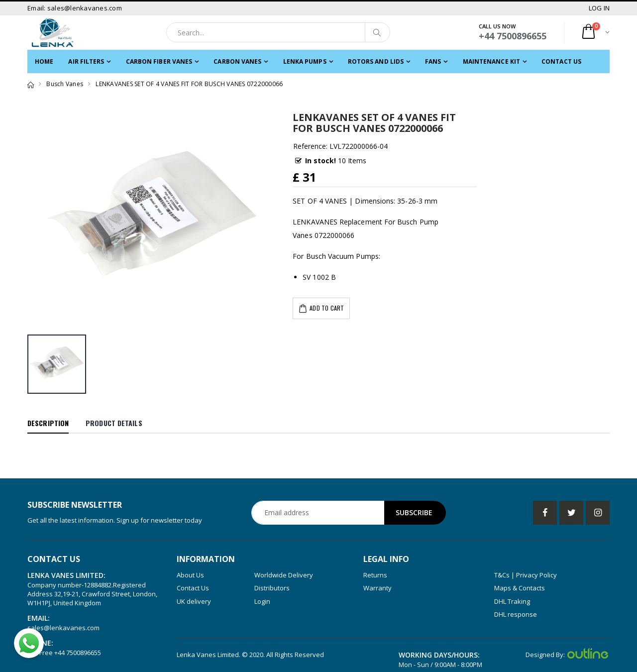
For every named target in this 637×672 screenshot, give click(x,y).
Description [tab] (48, 423)
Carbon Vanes (237, 61)
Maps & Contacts (520, 588)
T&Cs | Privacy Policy (526, 575)
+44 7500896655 (78, 653)
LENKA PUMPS (305, 61)
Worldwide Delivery (284, 575)
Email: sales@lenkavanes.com (75, 8)
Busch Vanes (65, 84)
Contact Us (561, 61)
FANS (433, 61)
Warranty (377, 588)
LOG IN (599, 8)
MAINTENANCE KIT (492, 61)
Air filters (86, 61)
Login (262, 601)
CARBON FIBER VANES (159, 61)
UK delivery (194, 601)
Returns (375, 575)
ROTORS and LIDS (376, 61)
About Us (190, 575)
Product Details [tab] (114, 423)
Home (44, 61)
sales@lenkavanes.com (63, 628)
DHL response (516, 614)
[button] (595, 33)
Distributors (272, 588)
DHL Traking (512, 601)
